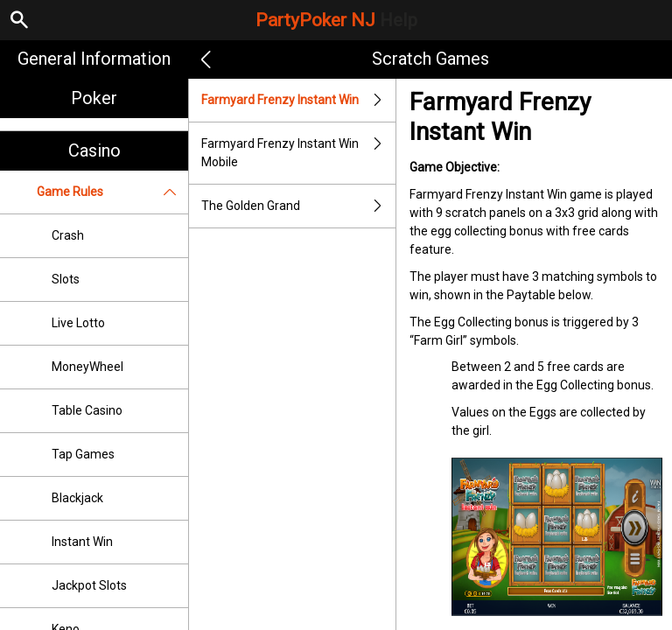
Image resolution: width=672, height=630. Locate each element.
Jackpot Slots (89, 585)
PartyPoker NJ (336, 20)
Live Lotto (78, 323)
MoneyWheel (87, 367)
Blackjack (77, 498)
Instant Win (82, 542)
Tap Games (83, 454)
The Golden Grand (298, 206)
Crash (68, 235)
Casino (94, 150)
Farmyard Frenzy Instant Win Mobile (298, 153)
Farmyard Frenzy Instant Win (298, 100)
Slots (66, 279)
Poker (94, 98)
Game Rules (112, 192)
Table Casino (87, 410)
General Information (94, 59)
